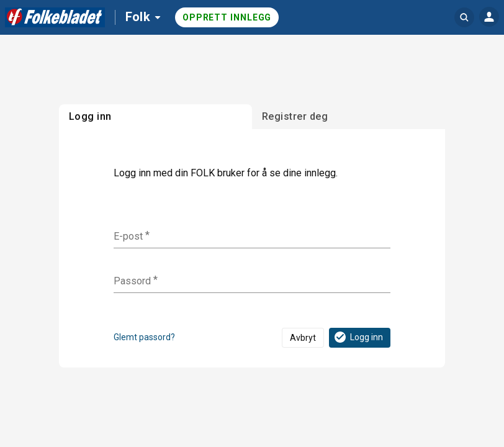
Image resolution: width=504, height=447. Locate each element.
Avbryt (303, 338)
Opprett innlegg (227, 17)
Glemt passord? (144, 337)
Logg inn (358, 337)
